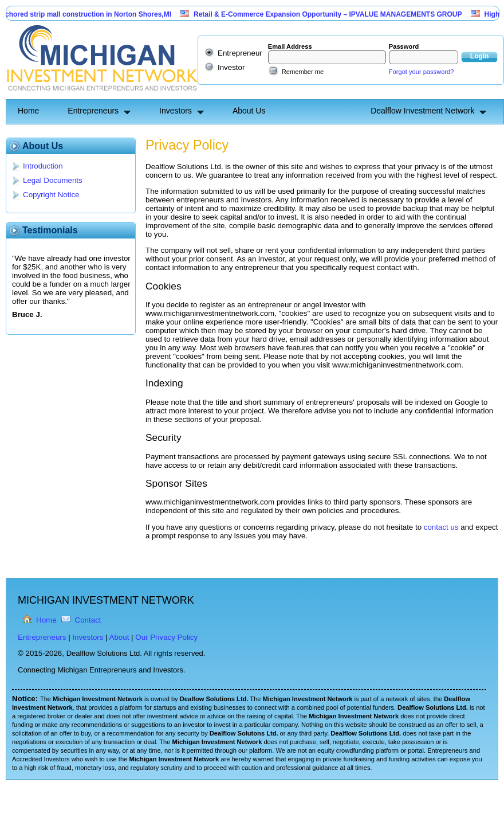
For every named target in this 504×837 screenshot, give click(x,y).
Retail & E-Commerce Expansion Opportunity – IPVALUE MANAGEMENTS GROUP (335, 14)
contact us (441, 527)
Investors (176, 111)
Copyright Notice (51, 195)
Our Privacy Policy (166, 637)
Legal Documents (53, 180)
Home (28, 111)
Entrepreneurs (93, 111)
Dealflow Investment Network (422, 111)
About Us (249, 111)
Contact (88, 620)
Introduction (43, 166)
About (119, 637)
